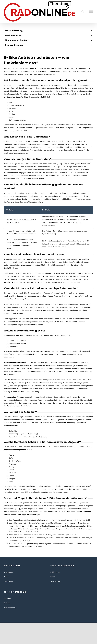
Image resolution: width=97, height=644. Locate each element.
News (53, 577)
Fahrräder (8, 598)
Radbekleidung (10, 608)
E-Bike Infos (55, 572)
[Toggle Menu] (91, 11)
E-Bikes (7, 603)
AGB (5, 577)
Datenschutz (9, 581)
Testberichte (55, 581)
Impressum (8, 572)
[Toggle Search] (83, 11)
